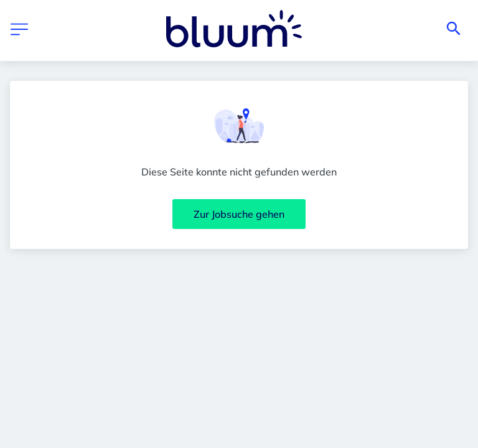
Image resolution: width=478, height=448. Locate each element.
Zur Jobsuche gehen (239, 214)
